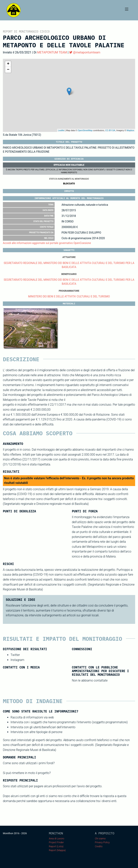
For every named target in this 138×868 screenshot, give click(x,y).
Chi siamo (100, 838)
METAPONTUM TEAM (52, 52)
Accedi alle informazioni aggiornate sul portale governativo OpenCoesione (47, 243)
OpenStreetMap (85, 130)
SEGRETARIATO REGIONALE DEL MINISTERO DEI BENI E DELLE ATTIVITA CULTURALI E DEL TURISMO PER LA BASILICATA (69, 265)
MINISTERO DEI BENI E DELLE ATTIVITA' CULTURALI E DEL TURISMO (69, 296)
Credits (99, 846)
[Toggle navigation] (127, 10)
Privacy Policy (102, 842)
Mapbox (130, 130)
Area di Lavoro (57, 838)
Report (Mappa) (57, 850)
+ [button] (8, 64)
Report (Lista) (56, 846)
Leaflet (61, 130)
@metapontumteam (85, 52)
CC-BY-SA (110, 130)
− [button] (8, 70)
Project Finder (56, 842)
